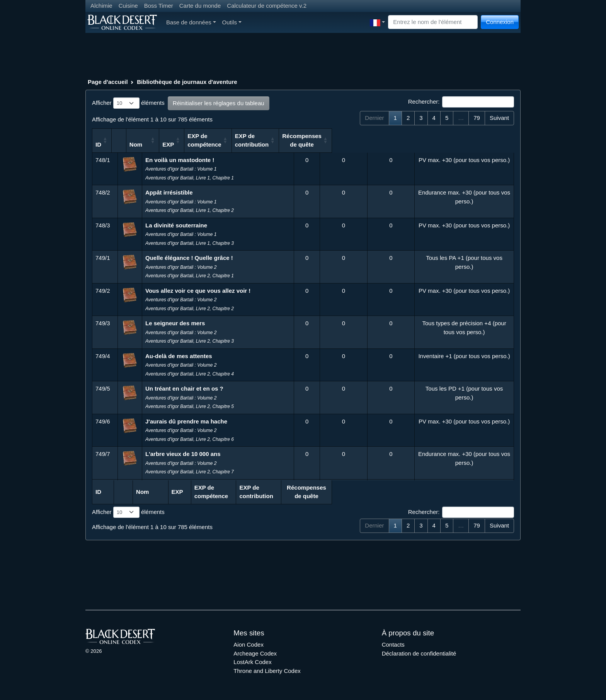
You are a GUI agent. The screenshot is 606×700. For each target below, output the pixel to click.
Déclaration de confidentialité (419, 653)
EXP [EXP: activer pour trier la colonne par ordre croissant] (301, 144)
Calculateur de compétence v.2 (267, 6)
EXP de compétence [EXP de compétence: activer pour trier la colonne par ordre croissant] (343, 140)
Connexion (500, 22)
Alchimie (101, 6)
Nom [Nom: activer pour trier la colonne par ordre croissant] (157, 144)
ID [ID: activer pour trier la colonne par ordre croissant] (98, 144)
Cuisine (128, 6)
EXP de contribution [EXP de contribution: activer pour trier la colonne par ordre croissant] (390, 140)
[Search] (433, 22)
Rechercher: (461, 102)
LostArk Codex (252, 662)
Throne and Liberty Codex (267, 671)
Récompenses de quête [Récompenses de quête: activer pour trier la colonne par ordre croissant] (462, 144)
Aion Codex (249, 645)
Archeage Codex (255, 653)
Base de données (191, 22)
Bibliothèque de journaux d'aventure (187, 82)
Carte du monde (200, 6)
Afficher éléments (128, 103)
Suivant (499, 118)
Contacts (393, 645)
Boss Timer (159, 6)
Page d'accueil (108, 82)
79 (477, 118)
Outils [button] (232, 22)
